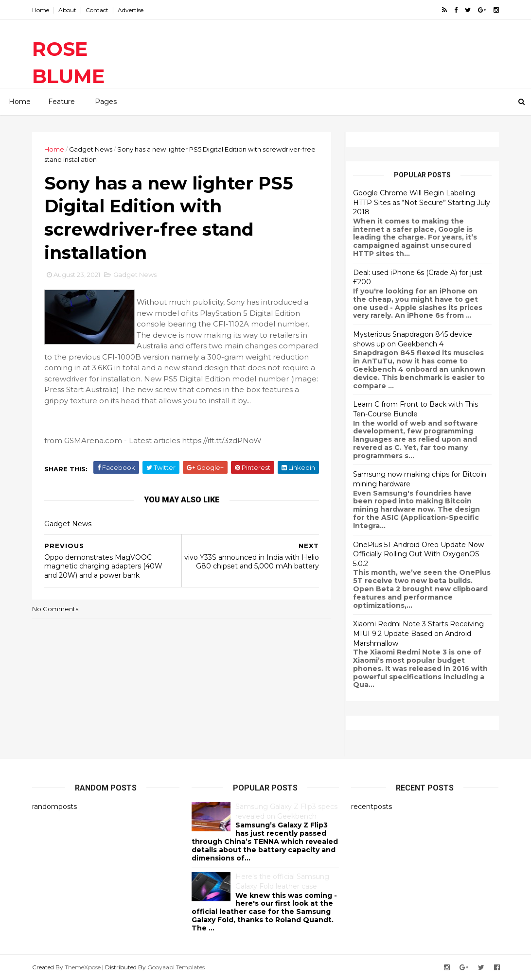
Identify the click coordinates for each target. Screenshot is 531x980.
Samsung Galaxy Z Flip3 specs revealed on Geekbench (286, 811)
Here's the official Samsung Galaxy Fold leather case (282, 881)
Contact (97, 10)
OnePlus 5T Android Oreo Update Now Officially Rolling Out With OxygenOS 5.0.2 (418, 554)
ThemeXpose (83, 967)
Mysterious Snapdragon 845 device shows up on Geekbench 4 (413, 339)
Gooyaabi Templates (176, 967)
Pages (106, 102)
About (67, 10)
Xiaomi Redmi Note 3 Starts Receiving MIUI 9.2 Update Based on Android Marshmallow (418, 633)
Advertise (131, 10)
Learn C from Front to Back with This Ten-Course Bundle (416, 409)
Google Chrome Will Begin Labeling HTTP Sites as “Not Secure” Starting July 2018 (422, 202)
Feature (62, 102)
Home (41, 10)
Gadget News (91, 149)
